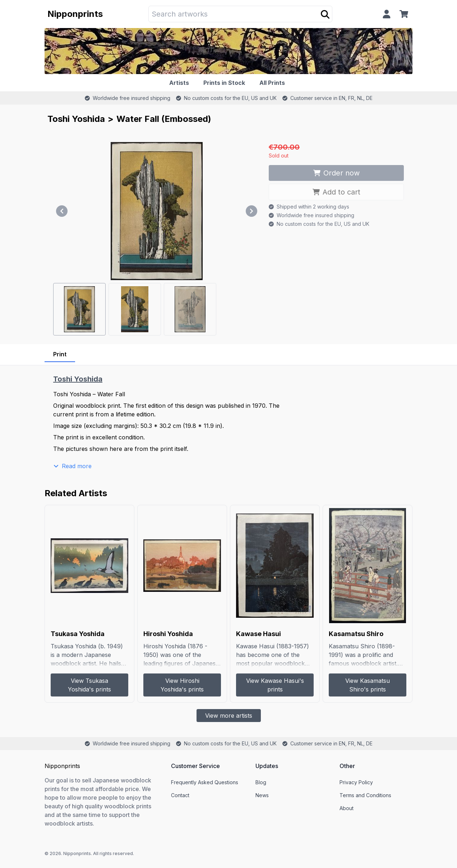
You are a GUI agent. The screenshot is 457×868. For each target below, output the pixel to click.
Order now (336, 173)
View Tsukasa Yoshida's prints (89, 685)
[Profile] (387, 14)
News (262, 795)
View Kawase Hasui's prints (275, 685)
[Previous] (62, 211)
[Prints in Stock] (226, 83)
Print (60, 354)
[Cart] (405, 14)
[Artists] (181, 83)
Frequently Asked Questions (205, 782)
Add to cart (336, 192)
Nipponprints (75, 14)
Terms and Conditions (365, 795)
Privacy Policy (356, 782)
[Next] (251, 211)
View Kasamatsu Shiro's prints (368, 685)
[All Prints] (274, 83)
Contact (180, 795)
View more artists (229, 716)
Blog (261, 782)
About (347, 808)
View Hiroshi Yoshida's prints (182, 685)
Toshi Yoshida (76, 119)
